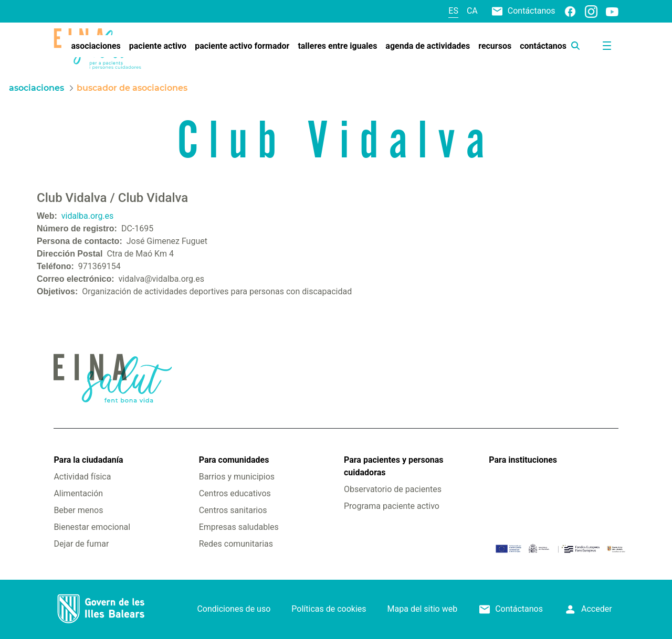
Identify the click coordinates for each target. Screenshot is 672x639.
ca (472, 11)
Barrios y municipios (237, 477)
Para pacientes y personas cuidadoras (393, 466)
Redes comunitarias (236, 544)
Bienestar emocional (92, 527)
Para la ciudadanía (88, 460)
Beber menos (78, 510)
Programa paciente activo (392, 506)
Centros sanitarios (233, 510)
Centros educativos (235, 493)
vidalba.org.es (88, 216)
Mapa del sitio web (423, 609)
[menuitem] (96, 46)
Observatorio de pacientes (393, 489)
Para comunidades (234, 460)
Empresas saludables (239, 527)
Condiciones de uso (234, 609)
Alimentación (78, 493)
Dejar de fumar (81, 544)
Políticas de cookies (329, 609)
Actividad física (82, 477)
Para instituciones (523, 460)
